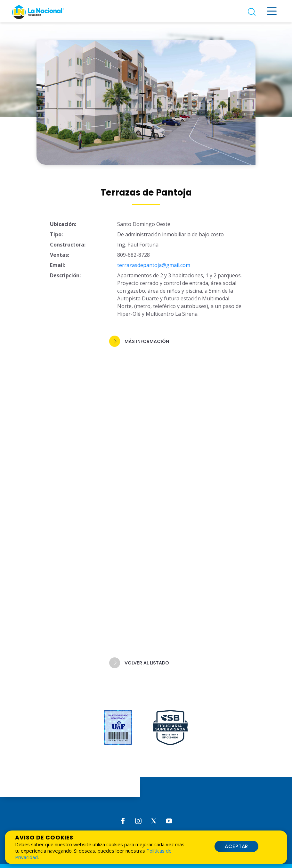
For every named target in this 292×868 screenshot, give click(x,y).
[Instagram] (138, 820)
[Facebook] (123, 820)
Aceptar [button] (237, 846)
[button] (146, 343)
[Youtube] (169, 820)
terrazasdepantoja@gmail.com (154, 267)
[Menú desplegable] (272, 11)
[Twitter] (154, 820)
